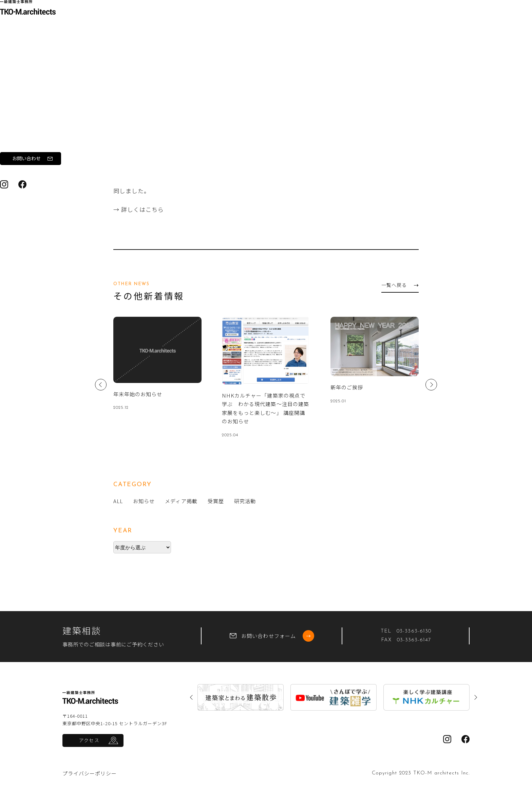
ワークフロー (30, 122)
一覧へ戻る (400, 285)
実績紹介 (24, 141)
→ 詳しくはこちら (139, 209)
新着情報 (24, 160)
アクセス (89, 740)
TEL (406, 631)
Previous (101, 385)
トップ (109, 53)
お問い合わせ (46, 217)
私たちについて (33, 104)
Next (431, 385)
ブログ (22, 179)
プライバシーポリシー (90, 773)
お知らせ (170, 53)
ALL (118, 501)
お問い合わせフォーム (272, 636)
